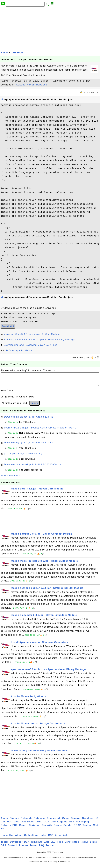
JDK (47, 825)
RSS (51, 838)
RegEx (84, 845)
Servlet (68, 828)
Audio (4, 821)
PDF (15, 828)
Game (66, 821)
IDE (3, 825)
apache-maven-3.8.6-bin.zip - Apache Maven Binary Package (39, 340)
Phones (24, 848)
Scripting (35, 828)
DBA (27, 845)
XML (3, 832)
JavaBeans (28, 825)
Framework (54, 821)
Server (58, 828)
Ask (65, 838)
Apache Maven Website (32, 85)
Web (96, 828)
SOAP (77, 828)
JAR (46, 845)
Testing (87, 828)
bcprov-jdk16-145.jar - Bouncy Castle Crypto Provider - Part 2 (40, 431)
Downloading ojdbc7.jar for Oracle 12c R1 (29, 445)
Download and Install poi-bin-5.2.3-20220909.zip (33, 467)
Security (47, 828)
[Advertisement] (50, 29)
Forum (50, 848)
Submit (35, 406)
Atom (58, 838)
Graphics (88, 821)
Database (40, 821)
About (19, 838)
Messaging (82, 825)
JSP (53, 825)
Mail (72, 825)
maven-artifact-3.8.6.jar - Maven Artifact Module (32, 334)
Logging (62, 825)
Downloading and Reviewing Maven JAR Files (30, 345)
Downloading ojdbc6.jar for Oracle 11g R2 (29, 420)
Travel (34, 848)
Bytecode (27, 821)
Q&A (4, 848)
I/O (97, 821)
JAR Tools (17, 53)
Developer (16, 845)
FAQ (42, 848)
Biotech (14, 821)
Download (8, 326)
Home (4, 53)
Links (94, 845)
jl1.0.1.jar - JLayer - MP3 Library (23, 456)
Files (60, 845)
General (76, 821)
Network (6, 828)
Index (43, 838)
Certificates (72, 845)
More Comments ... (12, 478)
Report (23, 828)
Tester (5, 845)
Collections (31, 838)
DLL (53, 845)
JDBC (39, 825)
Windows (37, 845)
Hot (12, 838)
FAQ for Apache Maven (19, 351)
